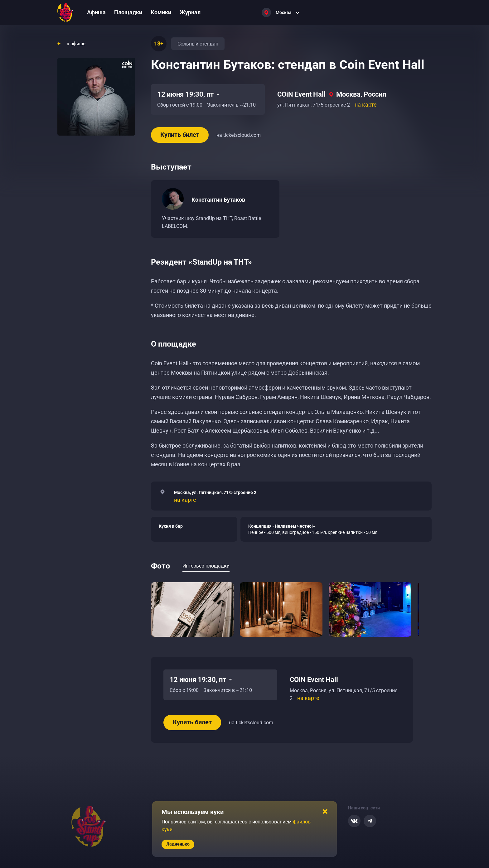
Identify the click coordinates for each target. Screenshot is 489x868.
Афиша (96, 12)
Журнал (190, 12)
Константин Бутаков (218, 200)
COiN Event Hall (301, 94)
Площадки (128, 12)
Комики (161, 12)
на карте (366, 105)
